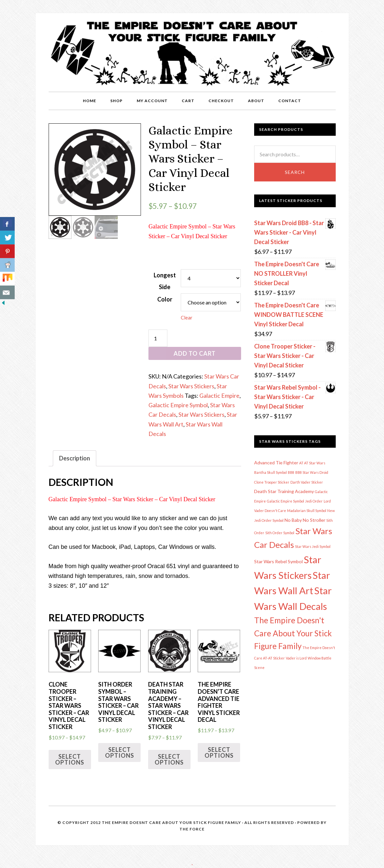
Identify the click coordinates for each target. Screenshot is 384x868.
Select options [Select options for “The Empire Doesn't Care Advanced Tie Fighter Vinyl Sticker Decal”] (219, 752)
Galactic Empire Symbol (178, 405)
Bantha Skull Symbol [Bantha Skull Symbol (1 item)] (270, 472)
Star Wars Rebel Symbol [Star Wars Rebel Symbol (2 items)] (278, 561)
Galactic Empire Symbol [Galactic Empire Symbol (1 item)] (285, 501)
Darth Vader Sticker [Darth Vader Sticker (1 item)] (307, 482)
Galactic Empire (219, 395)
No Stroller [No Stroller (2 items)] (314, 520)
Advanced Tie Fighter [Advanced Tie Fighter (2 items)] (276, 463)
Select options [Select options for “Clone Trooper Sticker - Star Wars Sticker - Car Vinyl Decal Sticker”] (70, 759)
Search (295, 172)
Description (75, 458)
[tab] (75, 458)
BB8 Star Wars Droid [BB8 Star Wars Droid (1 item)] (312, 472)
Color (165, 299)
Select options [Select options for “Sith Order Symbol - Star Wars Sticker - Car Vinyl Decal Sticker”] (120, 752)
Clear (187, 318)
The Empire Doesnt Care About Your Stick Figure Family (171, 822)
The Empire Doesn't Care (192, 52)
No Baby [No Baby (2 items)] (293, 520)
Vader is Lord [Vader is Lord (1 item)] (296, 658)
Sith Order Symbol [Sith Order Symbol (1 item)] (280, 533)
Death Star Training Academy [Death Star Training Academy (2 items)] (284, 491)
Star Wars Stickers (191, 386)
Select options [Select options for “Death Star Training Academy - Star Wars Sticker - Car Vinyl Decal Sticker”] (169, 759)
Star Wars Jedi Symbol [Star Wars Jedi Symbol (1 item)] (313, 546)
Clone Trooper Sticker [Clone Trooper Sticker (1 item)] (272, 482)
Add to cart (195, 353)
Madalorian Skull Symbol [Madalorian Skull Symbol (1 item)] (307, 511)
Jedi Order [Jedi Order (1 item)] (314, 501)
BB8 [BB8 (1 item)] (291, 472)
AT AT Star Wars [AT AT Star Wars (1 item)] (312, 463)
